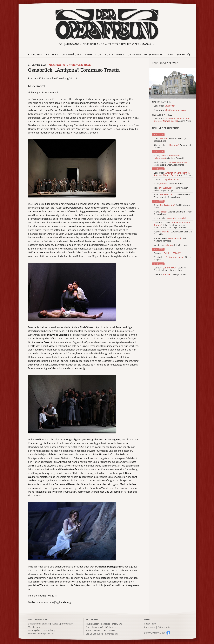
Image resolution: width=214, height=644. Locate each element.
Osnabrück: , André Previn (172, 174)
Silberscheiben (93, 631)
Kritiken (52, 55)
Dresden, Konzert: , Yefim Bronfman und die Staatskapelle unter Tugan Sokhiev (172, 225)
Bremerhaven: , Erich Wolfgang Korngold (171, 240)
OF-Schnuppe (153, 55)
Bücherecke (111, 627)
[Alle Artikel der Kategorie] (172, 83)
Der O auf (155, 633)
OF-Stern (134, 55)
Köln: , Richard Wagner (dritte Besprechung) (171, 189)
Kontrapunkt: (171, 218)
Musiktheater (57, 65)
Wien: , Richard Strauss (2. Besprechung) (170, 140)
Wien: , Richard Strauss (169, 184)
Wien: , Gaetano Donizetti (169, 157)
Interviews (117, 624)
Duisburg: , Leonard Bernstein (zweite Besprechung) (170, 269)
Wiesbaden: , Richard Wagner (173, 259)
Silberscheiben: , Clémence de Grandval (173, 146)
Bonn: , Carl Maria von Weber (172, 206)
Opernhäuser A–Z (94, 627)
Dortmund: (168, 179)
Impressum (150, 627)
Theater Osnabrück (79, 65)
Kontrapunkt (115, 55)
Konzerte (106, 624)
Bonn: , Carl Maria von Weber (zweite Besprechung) (172, 196)
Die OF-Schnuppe (94, 634)
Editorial (35, 55)
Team (170, 55)
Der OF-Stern (109, 631)
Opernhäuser (72, 55)
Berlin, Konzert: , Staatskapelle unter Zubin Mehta (171, 164)
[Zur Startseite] (107, 24)
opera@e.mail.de (46, 634)
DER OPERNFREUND (38, 620)
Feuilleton (93, 55)
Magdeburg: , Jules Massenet (171, 245)
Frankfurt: (167, 253)
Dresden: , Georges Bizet (170, 274)
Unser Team (150, 624)
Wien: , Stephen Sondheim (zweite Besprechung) (173, 213)
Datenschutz (164, 627)
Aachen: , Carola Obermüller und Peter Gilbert (173, 233)
